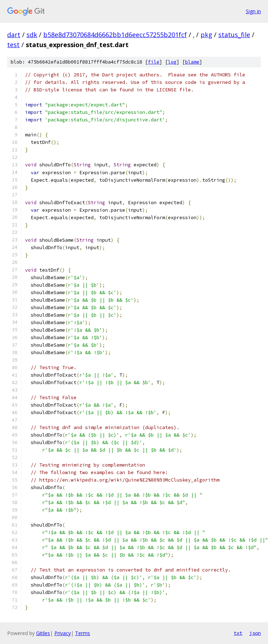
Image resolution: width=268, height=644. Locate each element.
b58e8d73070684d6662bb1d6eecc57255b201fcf (115, 35)
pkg (206, 35)
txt (238, 633)
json (255, 633)
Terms (83, 633)
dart (14, 35)
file (154, 62)
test (13, 45)
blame (192, 62)
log (172, 62)
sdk (32, 35)
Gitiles (43, 633)
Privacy (63, 633)
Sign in (253, 11)
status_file (234, 35)
